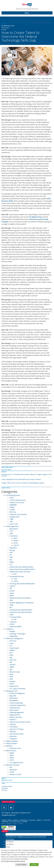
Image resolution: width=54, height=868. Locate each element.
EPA (11, 553)
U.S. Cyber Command (17, 689)
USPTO (16, 545)
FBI (11, 662)
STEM (12, 772)
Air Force (13, 641)
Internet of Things (17, 729)
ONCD (12, 758)
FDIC (11, 557)
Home (4, 820)
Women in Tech (15, 774)
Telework (13, 739)
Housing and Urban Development (22, 584)
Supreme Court (15, 748)
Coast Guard (14, 648)
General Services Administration (22, 567)
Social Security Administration (21, 612)
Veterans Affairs (16, 627)
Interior (12, 586)
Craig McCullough (7, 786)
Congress (9, 629)
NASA (12, 596)
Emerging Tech (11, 691)
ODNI (12, 684)
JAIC (11, 669)
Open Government (17, 734)
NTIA (16, 543)
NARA (12, 753)
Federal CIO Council (17, 502)
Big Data (13, 696)
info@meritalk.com (9, 815)
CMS (11, 534)
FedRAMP (13, 505)
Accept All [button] (34, 865)
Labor (12, 593)
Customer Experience (18, 705)
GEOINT (13, 665)
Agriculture (14, 529)
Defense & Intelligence (14, 638)
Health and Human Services (20, 572)
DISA (11, 655)
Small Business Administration (21, 610)
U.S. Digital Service (16, 763)
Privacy (21, 824)
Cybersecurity (15, 708)
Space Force (14, 686)
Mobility (13, 732)
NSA (11, 679)
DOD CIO (13, 660)
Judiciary (9, 746)
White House (10, 751)
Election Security (16, 717)
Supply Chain (14, 517)
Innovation (14, 727)
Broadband (14, 701)
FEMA (12, 562)
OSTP (12, 760)
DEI (11, 767)
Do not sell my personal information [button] (13, 861)
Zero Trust (14, 524)
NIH (15, 574)
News (9, 820)
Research (24, 820)
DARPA (12, 650)
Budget (12, 631)
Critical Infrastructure (18, 500)
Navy (11, 674)
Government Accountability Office (22, 569)
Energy (12, 550)
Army (11, 643)
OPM (11, 605)
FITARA (12, 510)
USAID (12, 624)
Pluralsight (5, 788)
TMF (11, 522)
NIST (15, 538)
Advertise (9, 824)
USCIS (16, 581)
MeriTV (39, 820)
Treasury (13, 622)
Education (13, 548)
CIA (11, 646)
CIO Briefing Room (12, 495)
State (11, 615)
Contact (15, 824)
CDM (11, 498)
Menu (27, 13)
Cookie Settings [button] (21, 865)
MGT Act (13, 512)
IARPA (12, 667)
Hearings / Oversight (17, 634)
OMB (11, 755)
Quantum (13, 736)
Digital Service (15, 715)
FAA (15, 619)
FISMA (12, 507)
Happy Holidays (11, 741)
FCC (11, 555)
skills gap (4, 790)
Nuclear (12, 681)
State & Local (15, 822)
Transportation (15, 617)
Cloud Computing (16, 703)
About (3, 824)
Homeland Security (17, 576)
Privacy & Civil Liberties (18, 514)
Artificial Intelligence (17, 693)
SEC (11, 607)
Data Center (14, 710)
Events (16, 820)
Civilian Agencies (12, 526)
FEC (11, 560)
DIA (11, 653)
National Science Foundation (20, 598)
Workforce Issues (12, 765)
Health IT (13, 720)
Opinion (32, 820)
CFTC (11, 531)
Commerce (14, 536)
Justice (12, 591)
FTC (11, 565)
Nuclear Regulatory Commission (22, 603)
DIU (11, 658)
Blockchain (14, 698)
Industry (13, 724)
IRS (11, 588)
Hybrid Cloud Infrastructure (20, 722)
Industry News (6, 470)
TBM (11, 519)
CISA (15, 579)
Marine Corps (15, 672)
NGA (11, 677)
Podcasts (47, 820)
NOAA (16, 541)
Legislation (14, 636)
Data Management (17, 712)
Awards (5, 822)
